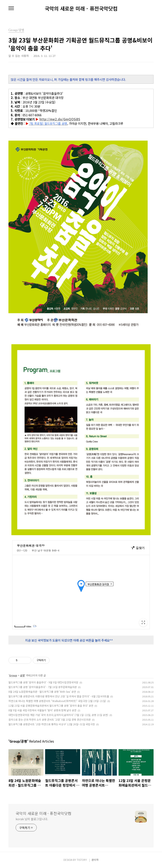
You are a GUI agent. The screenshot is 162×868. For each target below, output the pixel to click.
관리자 (95, 860)
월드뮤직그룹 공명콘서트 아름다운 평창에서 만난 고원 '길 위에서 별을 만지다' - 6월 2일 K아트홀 (59, 696)
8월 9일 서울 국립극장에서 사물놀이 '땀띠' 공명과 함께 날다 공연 (42, 710)
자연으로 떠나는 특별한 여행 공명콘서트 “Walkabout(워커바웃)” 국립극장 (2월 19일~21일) (57, 701)
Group (13, 675)
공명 (22, 675)
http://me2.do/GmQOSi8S (60, 119)
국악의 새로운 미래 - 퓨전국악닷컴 (81, 8)
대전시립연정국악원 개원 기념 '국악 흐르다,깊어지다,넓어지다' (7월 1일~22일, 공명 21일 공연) (58, 715)
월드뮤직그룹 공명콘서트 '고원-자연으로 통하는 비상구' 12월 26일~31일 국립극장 (52, 724)
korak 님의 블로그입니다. (32, 819)
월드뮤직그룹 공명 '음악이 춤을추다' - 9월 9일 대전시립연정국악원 (43, 682)
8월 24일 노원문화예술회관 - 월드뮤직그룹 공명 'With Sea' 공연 (42, 692)
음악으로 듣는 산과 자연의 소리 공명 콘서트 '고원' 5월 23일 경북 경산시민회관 (50, 719)
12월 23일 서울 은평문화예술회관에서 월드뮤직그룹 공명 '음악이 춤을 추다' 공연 (51, 706)
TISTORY (82, 860)
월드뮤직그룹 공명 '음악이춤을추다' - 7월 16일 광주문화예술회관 (43, 687)
